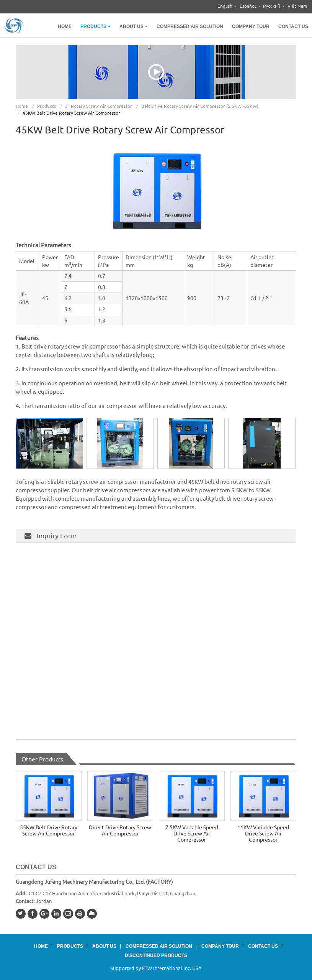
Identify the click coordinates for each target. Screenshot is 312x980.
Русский (272, 6)
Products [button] (96, 26)
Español (248, 6)
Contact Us (293, 26)
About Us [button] (134, 26)
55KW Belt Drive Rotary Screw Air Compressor (49, 830)
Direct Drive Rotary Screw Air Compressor (120, 830)
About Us (104, 946)
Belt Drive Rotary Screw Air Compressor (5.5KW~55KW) (200, 106)
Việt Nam (297, 6)
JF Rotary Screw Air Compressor (99, 106)
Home (65, 26)
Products (47, 106)
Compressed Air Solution (190, 26)
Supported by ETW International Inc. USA (156, 968)
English (225, 6)
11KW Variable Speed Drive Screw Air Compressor (263, 834)
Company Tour (251, 26)
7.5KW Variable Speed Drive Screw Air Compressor (192, 834)
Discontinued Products (156, 955)
